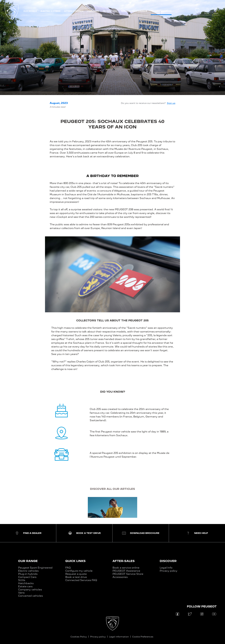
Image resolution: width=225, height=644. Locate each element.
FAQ (68, 568)
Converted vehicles (30, 596)
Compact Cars (27, 577)
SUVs (22, 580)
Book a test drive (76, 577)
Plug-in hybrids (28, 574)
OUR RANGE (28, 561)
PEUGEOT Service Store (128, 574)
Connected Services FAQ (81, 580)
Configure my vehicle (79, 571)
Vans (21, 593)
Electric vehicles (28, 571)
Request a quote (76, 574)
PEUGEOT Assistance (126, 571)
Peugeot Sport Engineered (35, 568)
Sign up (171, 103)
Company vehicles (30, 590)
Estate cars (25, 586)
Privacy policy (169, 571)
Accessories (120, 577)
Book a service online (126, 568)
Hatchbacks (26, 583)
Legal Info (166, 568)
